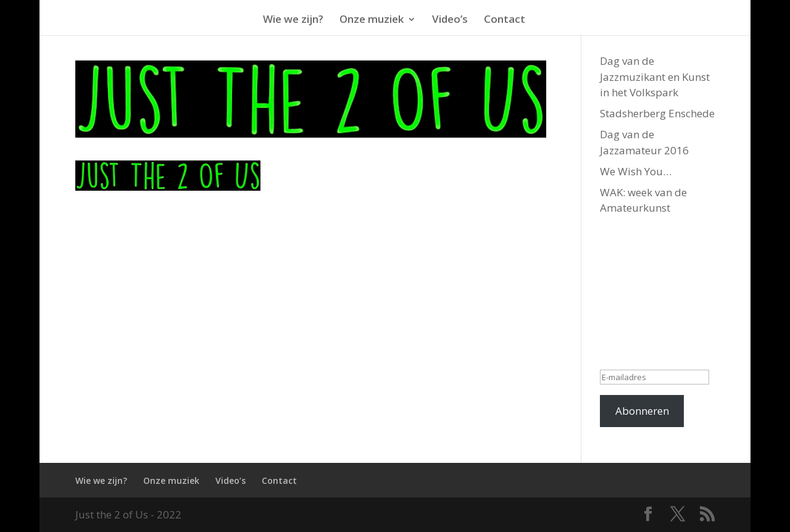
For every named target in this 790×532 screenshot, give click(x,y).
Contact (279, 480)
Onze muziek (171, 480)
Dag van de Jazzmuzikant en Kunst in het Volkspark (655, 77)
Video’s (231, 480)
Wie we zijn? (101, 480)
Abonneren (642, 411)
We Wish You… (636, 171)
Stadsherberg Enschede (657, 113)
